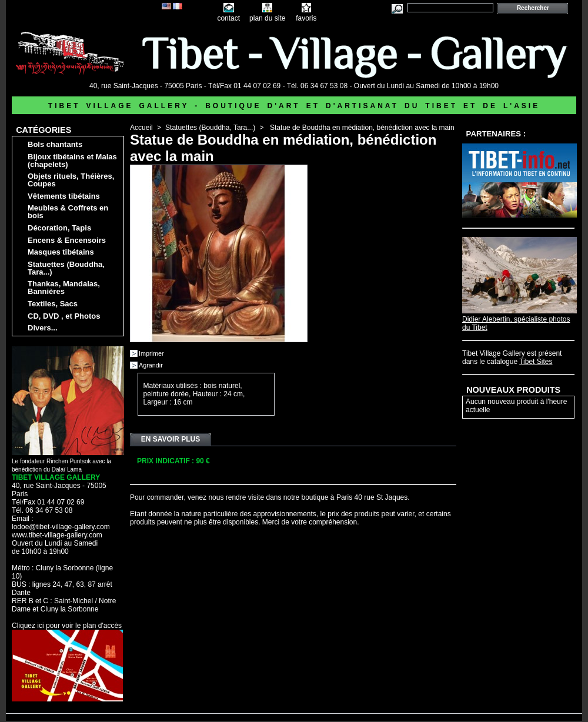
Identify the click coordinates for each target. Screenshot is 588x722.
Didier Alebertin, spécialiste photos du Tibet (519, 319)
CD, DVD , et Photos (64, 316)
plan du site (267, 18)
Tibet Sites (536, 362)
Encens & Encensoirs (67, 240)
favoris (306, 18)
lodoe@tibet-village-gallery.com (61, 527)
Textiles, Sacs (53, 304)
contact (228, 18)
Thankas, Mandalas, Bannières (64, 288)
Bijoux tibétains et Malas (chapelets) (72, 161)
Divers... (43, 328)
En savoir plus (171, 439)
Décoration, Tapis (59, 228)
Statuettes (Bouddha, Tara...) (66, 268)
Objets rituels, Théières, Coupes (71, 180)
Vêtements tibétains (64, 196)
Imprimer (151, 353)
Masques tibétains (61, 252)
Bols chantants (55, 144)
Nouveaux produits (513, 390)
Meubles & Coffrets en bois (68, 212)
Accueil (141, 128)
